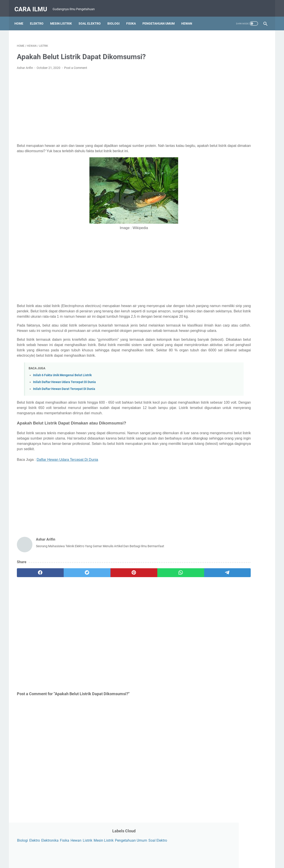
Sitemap (181, 852)
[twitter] (67, 601)
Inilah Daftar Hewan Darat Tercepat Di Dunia (64, 407)
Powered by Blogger (148, 861)
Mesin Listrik (63, 18)
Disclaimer (164, 852)
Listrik (206, 52)
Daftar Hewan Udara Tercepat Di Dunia (67, 488)
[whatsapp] (134, 601)
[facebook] (34, 601)
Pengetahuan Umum (161, 18)
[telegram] (168, 601)
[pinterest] (101, 601)
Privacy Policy (143, 852)
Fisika (133, 18)
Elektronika (234, 45)
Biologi (116, 18)
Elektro (39, 18)
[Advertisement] (101, 103)
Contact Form (120, 852)
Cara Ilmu (33, 5)
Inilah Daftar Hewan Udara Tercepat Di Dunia (64, 400)
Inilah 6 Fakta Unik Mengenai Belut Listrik (62, 393)
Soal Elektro (92, 18)
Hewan (189, 18)
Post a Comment (76, 64)
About (101, 852)
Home (21, 18)
